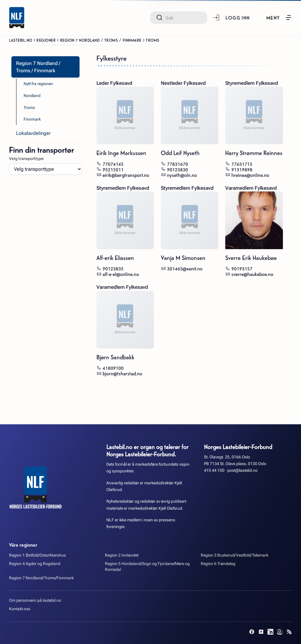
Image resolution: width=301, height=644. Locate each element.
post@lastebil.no (242, 470)
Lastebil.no (21, 40)
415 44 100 (214, 470)
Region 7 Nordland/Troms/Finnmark (41, 578)
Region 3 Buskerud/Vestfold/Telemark (235, 555)
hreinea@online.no (250, 175)
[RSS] (289, 632)
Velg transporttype (26, 159)
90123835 (113, 268)
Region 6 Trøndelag (218, 564)
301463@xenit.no (185, 268)
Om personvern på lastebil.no (35, 600)
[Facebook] (252, 632)
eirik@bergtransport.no (126, 175)
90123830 (177, 169)
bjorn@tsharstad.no (122, 373)
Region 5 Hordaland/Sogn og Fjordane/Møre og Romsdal (147, 567)
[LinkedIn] (270, 632)
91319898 (242, 169)
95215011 (113, 169)
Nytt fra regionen (38, 84)
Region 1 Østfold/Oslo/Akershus (37, 555)
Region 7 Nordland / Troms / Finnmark (101, 40)
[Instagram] (280, 632)
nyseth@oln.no (182, 175)
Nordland (32, 96)
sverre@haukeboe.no (252, 274)
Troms (29, 108)
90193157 (242, 268)
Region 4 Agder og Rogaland (35, 564)
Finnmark (32, 119)
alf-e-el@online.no (121, 274)
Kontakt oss (20, 609)
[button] (279, 17)
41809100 (113, 368)
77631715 (242, 164)
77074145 (113, 164)
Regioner (46, 40)
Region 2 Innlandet (122, 555)
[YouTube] (261, 632)
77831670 (177, 164)
